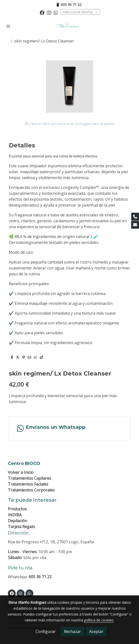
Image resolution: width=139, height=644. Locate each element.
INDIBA (15, 515)
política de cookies (99, 620)
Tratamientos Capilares (30, 478)
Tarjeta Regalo (21, 527)
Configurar (46, 631)
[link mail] (135, 225)
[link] (69, 26)
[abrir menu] (8, 26)
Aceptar (96, 631)
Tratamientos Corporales (31, 490)
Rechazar (72, 631)
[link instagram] (49, 12)
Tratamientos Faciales (28, 484)
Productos (17, 509)
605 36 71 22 (40, 577)
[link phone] (135, 217)
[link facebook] (42, 12)
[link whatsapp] (56, 12)
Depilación (18, 521)
